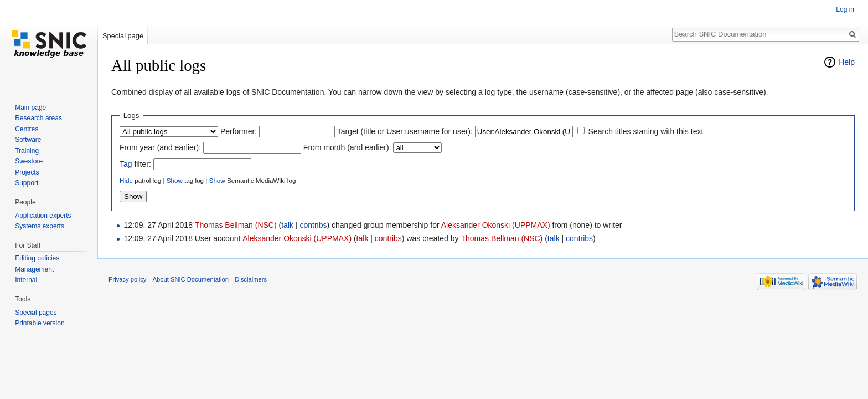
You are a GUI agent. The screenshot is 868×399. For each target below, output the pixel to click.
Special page (123, 36)
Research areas (38, 118)
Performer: (239, 131)
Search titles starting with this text (646, 131)
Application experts (43, 216)
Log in (845, 9)
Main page (30, 108)
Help (847, 62)
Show (175, 180)
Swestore (29, 161)
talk (287, 225)
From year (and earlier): (160, 147)
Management (34, 269)
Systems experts (40, 226)
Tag (126, 164)
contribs (313, 225)
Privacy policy (127, 279)
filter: (135, 164)
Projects (27, 172)
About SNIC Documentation (191, 279)
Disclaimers (251, 279)
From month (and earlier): (347, 147)
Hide (126, 180)
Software (28, 140)
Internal (26, 280)
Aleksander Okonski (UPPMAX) (496, 225)
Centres (27, 129)
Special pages (36, 313)
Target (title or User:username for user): (405, 131)
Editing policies (37, 258)
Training (27, 151)
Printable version (40, 323)
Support (27, 183)
